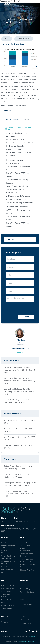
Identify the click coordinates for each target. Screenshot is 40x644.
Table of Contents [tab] (12, 120)
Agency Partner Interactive (26, 642)
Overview (5, 622)
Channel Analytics (27, 570)
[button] (19, 353)
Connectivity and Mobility (8, 563)
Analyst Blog (25, 589)
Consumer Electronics (6, 552)
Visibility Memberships (25, 550)
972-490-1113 (6, 521)
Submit (26, 317)
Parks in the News (27, 592)
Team (23, 617)
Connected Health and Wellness (8, 557)
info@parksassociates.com (24, 521)
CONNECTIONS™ (8, 586)
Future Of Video (7, 605)
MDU (3, 572)
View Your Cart (26, 605)
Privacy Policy (26, 623)
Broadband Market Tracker (28, 566)
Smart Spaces (7, 609)
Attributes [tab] (27, 120)
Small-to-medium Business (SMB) (8, 568)
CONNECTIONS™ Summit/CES (8, 590)
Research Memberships (25, 544)
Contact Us (25, 620)
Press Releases (26, 586)
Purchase (8, 111)
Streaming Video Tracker (27, 555)
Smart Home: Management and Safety (8, 545)
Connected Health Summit (8, 601)
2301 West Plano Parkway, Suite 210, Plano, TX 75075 (19, 530)
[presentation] (22, 308)
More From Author (21, 348)
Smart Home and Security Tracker (27, 560)
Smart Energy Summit (7, 596)
